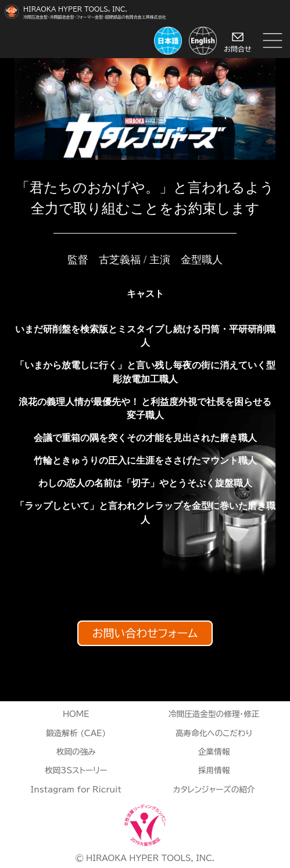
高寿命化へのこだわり (214, 733)
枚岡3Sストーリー (76, 770)
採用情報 (214, 770)
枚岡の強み (76, 752)
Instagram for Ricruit (76, 790)
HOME (76, 714)
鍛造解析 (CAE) (76, 733)
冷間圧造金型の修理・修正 (214, 714)
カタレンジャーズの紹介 (214, 790)
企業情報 (214, 752)
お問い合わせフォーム (145, 634)
